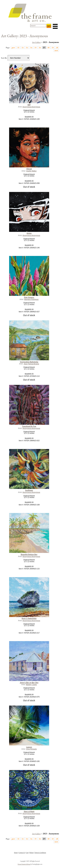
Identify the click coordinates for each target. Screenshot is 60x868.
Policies (32, 853)
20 (57, 47)
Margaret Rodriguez (31, 299)
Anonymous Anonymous (31, 107)
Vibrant (29, 169)
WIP (29, 105)
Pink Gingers (29, 297)
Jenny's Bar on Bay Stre (29, 683)
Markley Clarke (31, 685)
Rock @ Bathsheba (29, 619)
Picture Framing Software (24, 864)
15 (36, 47)
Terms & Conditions (40, 853)
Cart (27, 853)
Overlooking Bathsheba (29, 362)
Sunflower (29, 490)
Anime (29, 233)
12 (23, 47)
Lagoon (29, 747)
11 (18, 47)
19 (53, 47)
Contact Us (22, 853)
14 (31, 47)
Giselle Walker (31, 171)
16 (40, 47)
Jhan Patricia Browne (31, 364)
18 (48, 47)
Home (16, 853)
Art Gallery (36, 42)
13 (27, 47)
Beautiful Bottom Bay (29, 555)
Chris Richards (31, 749)
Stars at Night (29, 812)
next (56, 50)
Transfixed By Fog (29, 426)
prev (13, 47)
